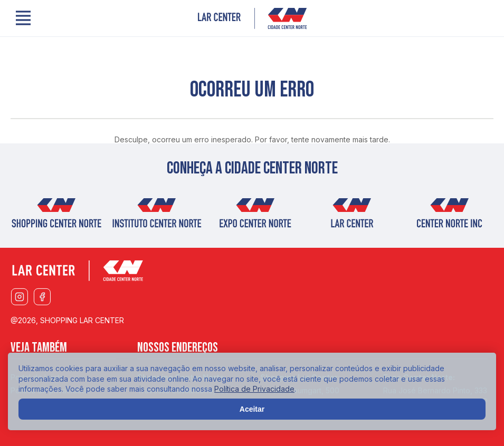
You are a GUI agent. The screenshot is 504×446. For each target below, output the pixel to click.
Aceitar (252, 409)
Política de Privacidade (254, 389)
